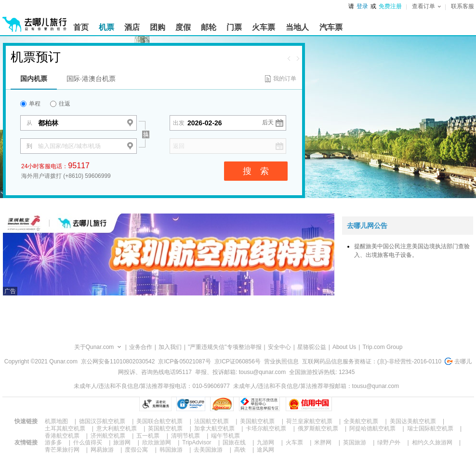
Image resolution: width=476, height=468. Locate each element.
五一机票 (148, 436)
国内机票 (34, 79)
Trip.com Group (382, 347)
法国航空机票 (212, 421)
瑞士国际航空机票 (430, 428)
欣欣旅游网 (157, 442)
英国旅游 (355, 442)
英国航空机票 (165, 428)
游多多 (53, 442)
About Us (344, 347)
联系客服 (463, 6)
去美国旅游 (208, 450)
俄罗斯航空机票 (318, 428)
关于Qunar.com (94, 347)
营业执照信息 (281, 361)
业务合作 (141, 347)
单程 (30, 104)
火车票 (294, 442)
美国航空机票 (257, 421)
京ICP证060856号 (238, 361)
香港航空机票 (62, 436)
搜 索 (256, 171)
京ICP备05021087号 (184, 361)
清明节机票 (185, 436)
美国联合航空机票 (159, 421)
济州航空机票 (108, 436)
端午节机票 (225, 436)
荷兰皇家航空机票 (309, 421)
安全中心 (279, 347)
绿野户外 (389, 442)
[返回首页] (35, 20)
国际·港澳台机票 (91, 79)
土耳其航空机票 (65, 428)
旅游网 (122, 442)
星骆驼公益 (312, 347)
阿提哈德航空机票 (372, 428)
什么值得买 (88, 442)
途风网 (265, 450)
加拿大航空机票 (214, 428)
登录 (362, 6)
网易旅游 (102, 450)
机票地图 (56, 421)
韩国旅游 (171, 450)
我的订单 (285, 79)
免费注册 (390, 6)
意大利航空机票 (117, 428)
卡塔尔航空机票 (266, 428)
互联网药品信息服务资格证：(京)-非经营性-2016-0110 (372, 361)
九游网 (265, 442)
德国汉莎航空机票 (102, 421)
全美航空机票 (361, 421)
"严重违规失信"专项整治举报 (225, 347)
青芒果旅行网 (62, 450)
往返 (60, 104)
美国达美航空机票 (413, 421)
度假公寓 (136, 450)
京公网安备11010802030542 (118, 361)
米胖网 (323, 442)
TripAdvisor (197, 442)
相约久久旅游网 (432, 442)
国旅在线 (234, 442)
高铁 (240, 450)
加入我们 (170, 347)
